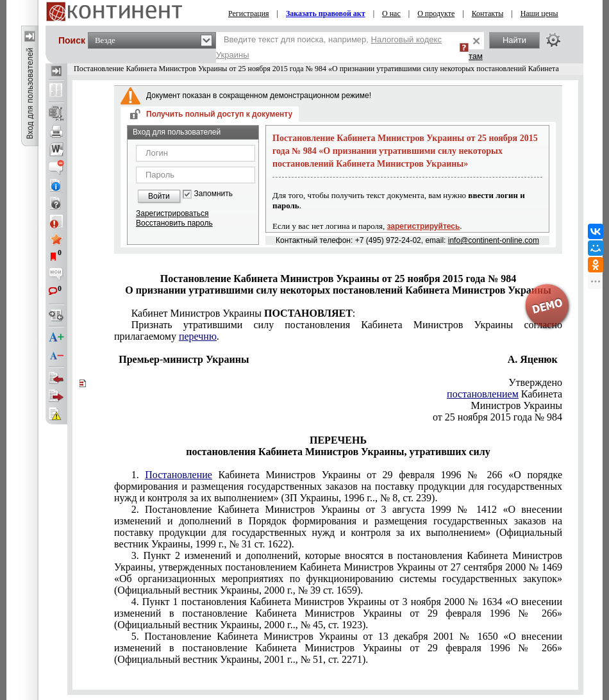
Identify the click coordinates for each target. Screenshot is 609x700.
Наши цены (539, 13)
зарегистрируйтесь (424, 226)
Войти (159, 196)
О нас (391, 13)
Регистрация (249, 13)
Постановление (179, 475)
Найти (514, 40)
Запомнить (213, 194)
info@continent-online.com (494, 240)
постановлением (483, 394)
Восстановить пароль (174, 223)
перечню (198, 336)
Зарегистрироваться (172, 213)
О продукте (436, 13)
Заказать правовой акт (326, 13)
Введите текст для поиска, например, (329, 47)
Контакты (488, 13)
